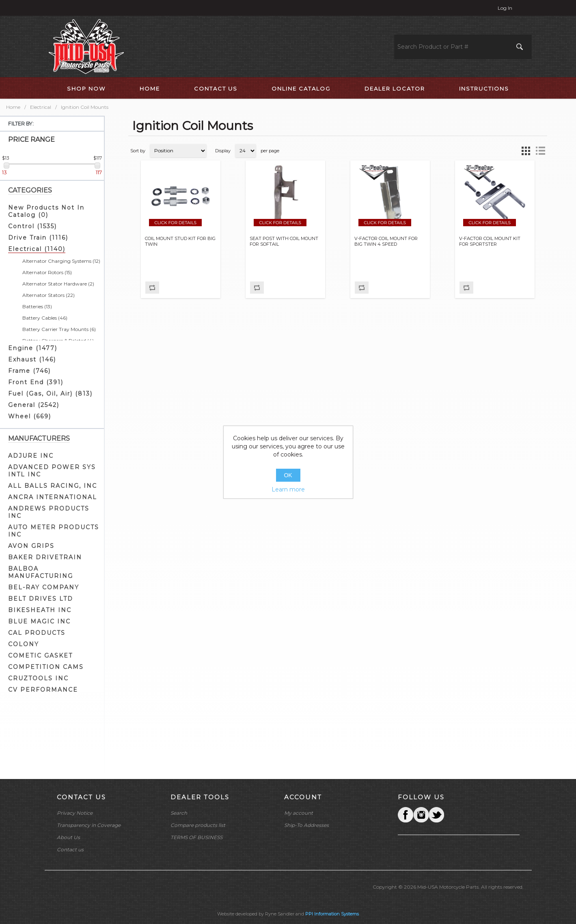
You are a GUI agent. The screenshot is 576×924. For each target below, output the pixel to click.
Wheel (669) (30, 416)
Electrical (41, 107)
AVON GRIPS (31, 546)
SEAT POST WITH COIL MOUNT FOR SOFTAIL (284, 241)
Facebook (406, 815)
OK (288, 475)
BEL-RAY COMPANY (44, 587)
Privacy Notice (75, 813)
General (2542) (34, 405)
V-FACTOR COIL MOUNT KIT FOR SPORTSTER (490, 241)
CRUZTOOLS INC (38, 678)
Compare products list (198, 825)
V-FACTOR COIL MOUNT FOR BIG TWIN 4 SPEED (386, 241)
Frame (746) (29, 371)
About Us (68, 837)
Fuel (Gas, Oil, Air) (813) (50, 394)
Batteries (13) (37, 306)
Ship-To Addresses (306, 825)
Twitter (421, 815)
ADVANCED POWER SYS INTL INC (52, 471)
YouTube (436, 815)
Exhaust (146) (32, 359)
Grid (526, 151)
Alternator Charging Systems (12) (61, 261)
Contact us (70, 849)
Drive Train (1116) (38, 238)
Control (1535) (32, 226)
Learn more (288, 489)
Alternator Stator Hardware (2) (58, 284)
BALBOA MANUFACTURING (41, 572)
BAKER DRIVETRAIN (45, 557)
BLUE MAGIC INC (39, 621)
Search (179, 813)
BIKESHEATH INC (40, 610)
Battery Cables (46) (45, 318)
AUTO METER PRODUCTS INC (54, 531)
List (540, 151)
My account (299, 813)
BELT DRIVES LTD (41, 599)
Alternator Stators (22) (49, 295)
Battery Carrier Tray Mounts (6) (59, 329)
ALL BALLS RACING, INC (53, 486)
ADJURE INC (31, 456)
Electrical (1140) (37, 249)
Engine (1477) (33, 348)
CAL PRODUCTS (37, 633)
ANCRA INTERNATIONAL (53, 497)
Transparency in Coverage (89, 825)
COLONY (24, 644)
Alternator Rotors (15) (47, 272)
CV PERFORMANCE (43, 690)
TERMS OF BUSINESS (196, 837)
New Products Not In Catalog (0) (46, 211)
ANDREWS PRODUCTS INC (49, 512)
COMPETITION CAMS (46, 667)
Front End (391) (36, 382)
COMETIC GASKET (40, 656)
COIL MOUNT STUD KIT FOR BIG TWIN (180, 241)
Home (13, 107)
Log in (505, 8)
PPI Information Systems (332, 914)
